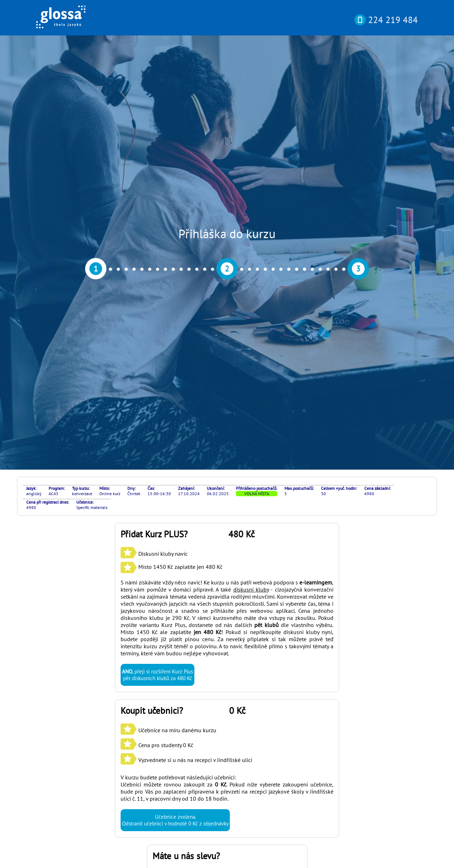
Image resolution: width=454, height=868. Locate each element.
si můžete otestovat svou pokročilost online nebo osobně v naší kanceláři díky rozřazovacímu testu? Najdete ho (222, 766)
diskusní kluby (251, 283)
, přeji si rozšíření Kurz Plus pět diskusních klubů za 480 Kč (157, 368)
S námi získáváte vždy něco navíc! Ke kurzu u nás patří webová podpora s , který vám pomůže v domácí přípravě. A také (227, 279)
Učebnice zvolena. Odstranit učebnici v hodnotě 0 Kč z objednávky (175, 514)
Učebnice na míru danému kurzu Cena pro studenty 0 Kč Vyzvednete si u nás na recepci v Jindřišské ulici (186, 438)
